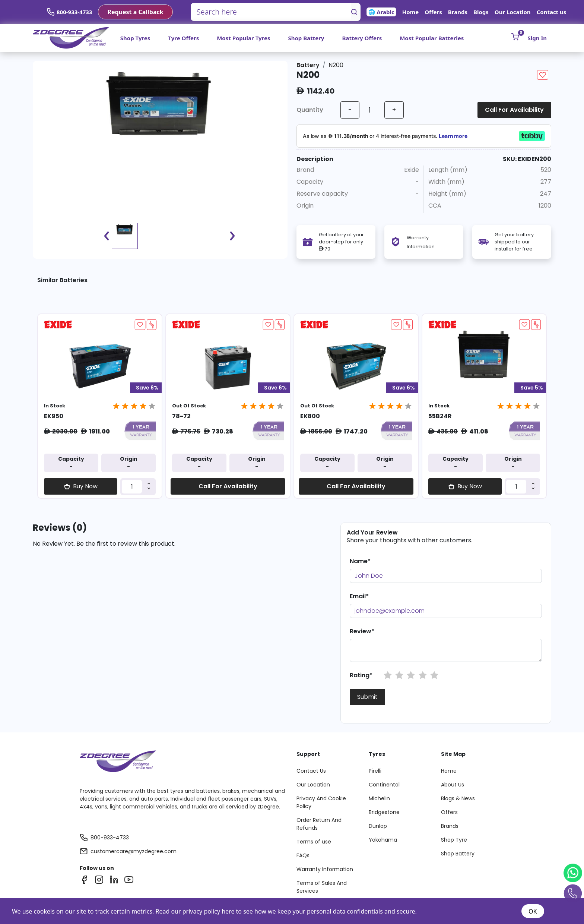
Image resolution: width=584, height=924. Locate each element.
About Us (453, 785)
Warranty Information (325, 869)
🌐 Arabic (381, 12)
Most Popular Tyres (243, 38)
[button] (388, 675)
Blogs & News (458, 798)
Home (410, 12)
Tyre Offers (183, 38)
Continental (384, 785)
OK (533, 911)
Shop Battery (306, 38)
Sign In (537, 38)
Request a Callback (135, 12)
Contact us (552, 12)
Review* (362, 631)
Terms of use (314, 842)
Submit (367, 697)
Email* (359, 596)
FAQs (303, 855)
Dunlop (378, 826)
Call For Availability (514, 110)
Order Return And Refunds (319, 824)
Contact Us (311, 771)
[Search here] (271, 12)
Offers (433, 12)
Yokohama (383, 840)
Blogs (481, 12)
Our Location (513, 12)
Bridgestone (384, 812)
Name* (360, 561)
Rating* (361, 675)
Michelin (379, 798)
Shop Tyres (135, 38)
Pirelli (375, 771)
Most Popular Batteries (432, 38)
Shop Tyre (454, 840)
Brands (458, 12)
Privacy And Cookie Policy (321, 802)
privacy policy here (209, 911)
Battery (308, 65)
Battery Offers (362, 38)
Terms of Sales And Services (322, 887)
